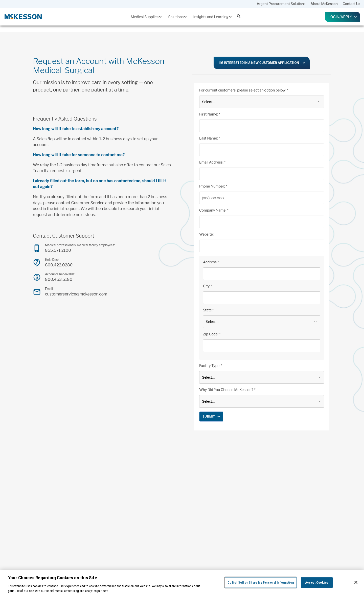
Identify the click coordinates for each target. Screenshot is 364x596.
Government (117, 497)
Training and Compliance (186, 551)
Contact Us (351, 4)
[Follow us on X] (304, 548)
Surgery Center (119, 551)
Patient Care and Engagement (189, 544)
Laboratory (117, 511)
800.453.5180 (59, 279)
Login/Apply (343, 17)
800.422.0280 (59, 265)
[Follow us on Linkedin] (310, 548)
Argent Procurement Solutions (281, 4)
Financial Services (182, 524)
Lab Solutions (179, 537)
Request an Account (304, 541)
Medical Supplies (146, 17)
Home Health (118, 504)
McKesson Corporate (305, 517)
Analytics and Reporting (185, 497)
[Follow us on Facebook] (293, 548)
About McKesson (324, 4)
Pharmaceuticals (120, 524)
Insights (238, 487)
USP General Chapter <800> (248, 538)
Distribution (178, 511)
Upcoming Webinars (244, 545)
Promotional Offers (121, 544)
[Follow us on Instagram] (298, 548)
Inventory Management (185, 531)
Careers (297, 524)
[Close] (356, 582)
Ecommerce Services (184, 517)
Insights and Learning (212, 17)
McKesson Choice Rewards (309, 511)
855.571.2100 (58, 250)
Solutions (177, 17)
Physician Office (120, 531)
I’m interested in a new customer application (259, 63)
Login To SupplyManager (307, 534)
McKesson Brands (121, 517)
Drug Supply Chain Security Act (250, 531)
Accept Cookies (317, 582)
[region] (182, 583)
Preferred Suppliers (122, 537)
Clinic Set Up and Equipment (188, 504)
